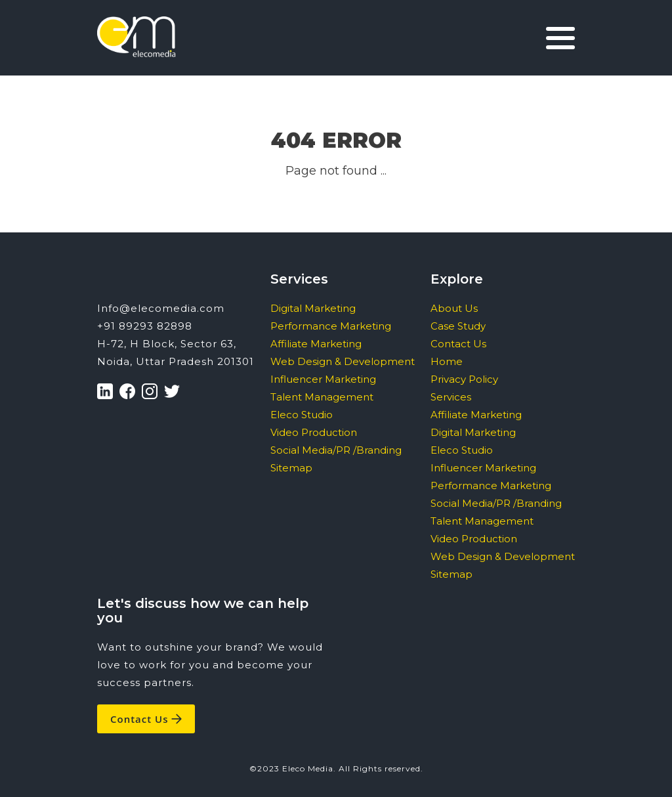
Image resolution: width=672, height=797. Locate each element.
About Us (454, 308)
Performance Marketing (331, 326)
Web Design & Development (343, 361)
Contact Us (458, 344)
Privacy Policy (464, 379)
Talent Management (322, 397)
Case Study (458, 326)
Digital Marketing (313, 308)
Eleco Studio (302, 415)
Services (451, 397)
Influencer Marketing (323, 379)
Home (447, 361)
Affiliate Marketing (316, 344)
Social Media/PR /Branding (336, 450)
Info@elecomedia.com (161, 308)
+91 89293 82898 (145, 326)
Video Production (314, 432)
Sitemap (291, 468)
